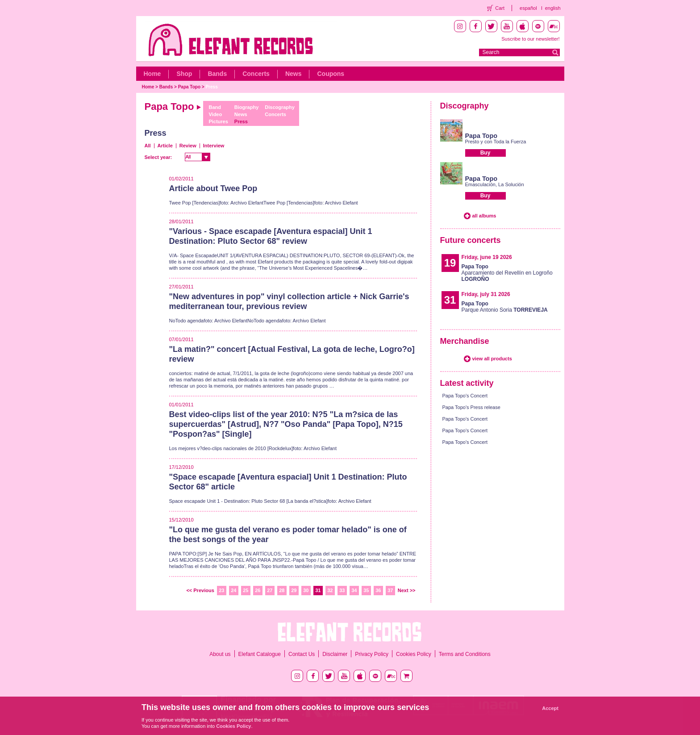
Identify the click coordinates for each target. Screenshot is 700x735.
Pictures (218, 121)
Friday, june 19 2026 (487, 257)
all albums (484, 216)
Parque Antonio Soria (505, 307)
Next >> (407, 590)
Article (165, 146)
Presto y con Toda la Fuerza (496, 142)
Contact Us (302, 654)
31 (318, 590)
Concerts (256, 74)
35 (366, 590)
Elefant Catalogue (260, 654)
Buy (485, 153)
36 (378, 590)
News (294, 74)
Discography (280, 107)
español (528, 8)
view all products (492, 359)
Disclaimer (335, 654)
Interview (214, 146)
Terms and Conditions (465, 654)
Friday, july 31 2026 (486, 294)
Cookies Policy (414, 654)
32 (330, 590)
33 (342, 590)
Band (215, 107)
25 (246, 590)
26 (258, 590)
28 (282, 590)
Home (152, 74)
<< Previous (200, 590)
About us (220, 654)
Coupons (331, 74)
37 (390, 590)
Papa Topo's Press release (471, 407)
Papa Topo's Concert (465, 396)
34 (354, 590)
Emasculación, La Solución (495, 184)
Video (215, 114)
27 (270, 590)
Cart (500, 8)
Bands (217, 74)
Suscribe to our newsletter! (530, 39)
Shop (184, 74)
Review (188, 146)
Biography (246, 107)
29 (294, 590)
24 (233, 590)
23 (221, 590)
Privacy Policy (372, 654)
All (148, 146)
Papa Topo (189, 87)
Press (211, 87)
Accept (550, 708)
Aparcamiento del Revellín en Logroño (507, 273)
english (553, 8)
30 (306, 590)
